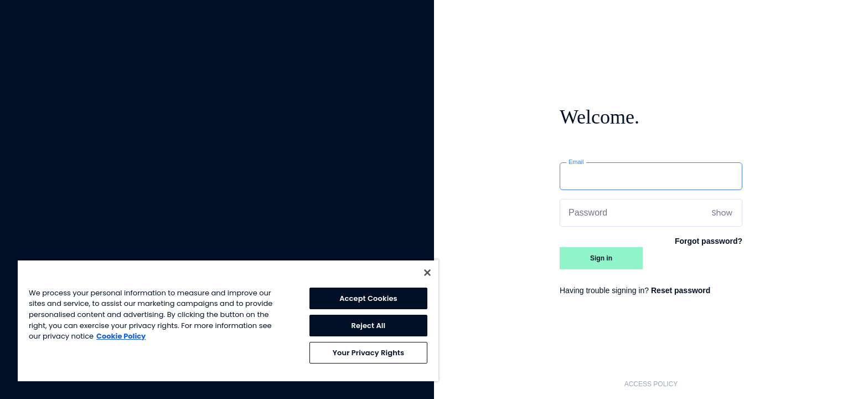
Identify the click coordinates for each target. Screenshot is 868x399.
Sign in (601, 258)
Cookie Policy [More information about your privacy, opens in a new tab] (121, 336)
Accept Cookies (368, 298)
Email (576, 162)
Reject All (369, 326)
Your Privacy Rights (369, 353)
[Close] (427, 273)
